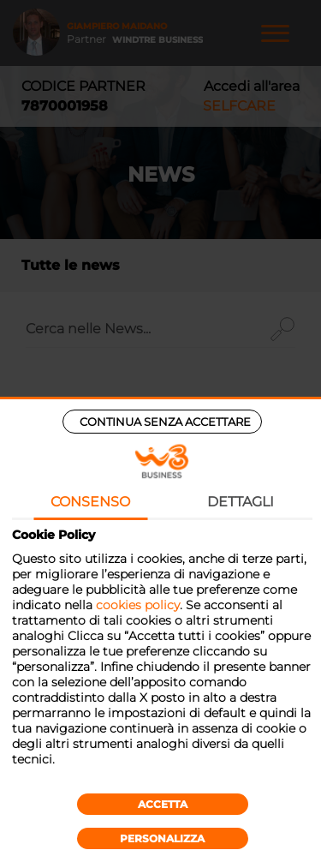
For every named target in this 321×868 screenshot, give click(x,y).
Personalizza (162, 838)
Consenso (90, 502)
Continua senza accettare (165, 422)
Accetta (163, 804)
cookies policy (138, 605)
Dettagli (241, 502)
